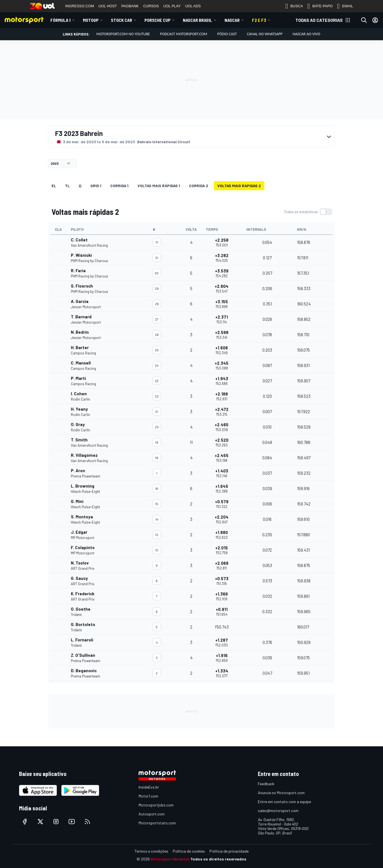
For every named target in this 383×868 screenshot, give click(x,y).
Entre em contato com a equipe (284, 802)
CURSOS (151, 6)
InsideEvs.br (149, 787)
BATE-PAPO (320, 6)
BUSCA (294, 6)
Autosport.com (152, 814)
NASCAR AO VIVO (306, 34)
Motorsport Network (170, 859)
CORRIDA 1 (119, 186)
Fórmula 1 (60, 20)
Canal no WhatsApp (265, 34)
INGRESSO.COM (80, 6)
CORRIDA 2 (199, 186)
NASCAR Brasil (198, 20)
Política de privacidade (229, 851)
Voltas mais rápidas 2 (239, 186)
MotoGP (91, 20)
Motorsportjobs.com (156, 805)
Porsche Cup (157, 20)
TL (67, 186)
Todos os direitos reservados (218, 859)
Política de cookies (189, 851)
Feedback (266, 784)
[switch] (308, 212)
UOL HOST (108, 6)
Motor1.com (148, 796)
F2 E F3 (259, 20)
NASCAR (232, 20)
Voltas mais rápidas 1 (159, 186)
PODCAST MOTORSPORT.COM (184, 34)
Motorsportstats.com (157, 823)
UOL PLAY (172, 6)
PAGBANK (130, 6)
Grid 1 (96, 186)
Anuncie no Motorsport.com (281, 793)
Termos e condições (151, 851)
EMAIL (345, 6)
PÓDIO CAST (227, 34)
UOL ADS (193, 6)
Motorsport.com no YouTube (123, 34)
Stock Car (122, 20)
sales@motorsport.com (278, 811)
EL (54, 186)
